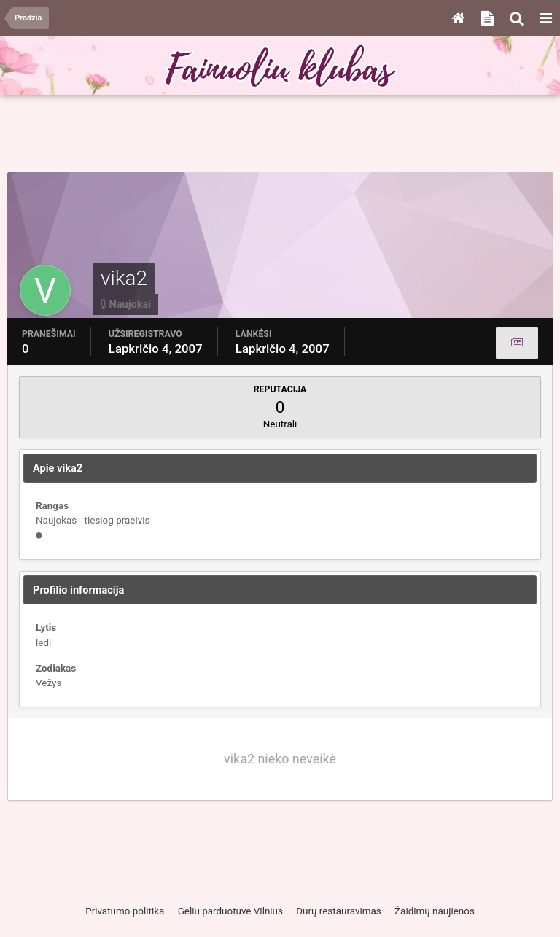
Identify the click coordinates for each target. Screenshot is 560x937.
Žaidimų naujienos (435, 911)
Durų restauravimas (338, 911)
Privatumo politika (125, 911)
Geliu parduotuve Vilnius (230, 911)
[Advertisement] (280, 135)
